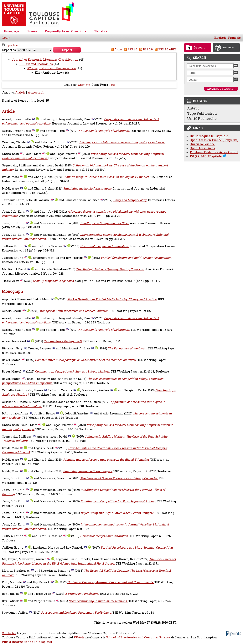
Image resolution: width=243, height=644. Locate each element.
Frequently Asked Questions (65, 31)
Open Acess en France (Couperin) (214, 140)
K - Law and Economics (36, 64)
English (220, 38)
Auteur (193, 108)
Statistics (101, 31)
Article (20, 92)
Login (6, 38)
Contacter (9, 633)
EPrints (79, 637)
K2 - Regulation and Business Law (52, 68)
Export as (9, 50)
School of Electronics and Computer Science (138, 637)
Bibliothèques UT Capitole (209, 136)
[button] (67, 50)
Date (112, 85)
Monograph (36, 92)
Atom (116, 49)
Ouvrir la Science (202, 144)
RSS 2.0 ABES (165, 49)
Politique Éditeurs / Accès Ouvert (214, 152)
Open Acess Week (203, 148)
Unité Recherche (202, 119)
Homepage (11, 31)
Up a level (11, 45)
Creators (84, 85)
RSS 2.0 (145, 49)
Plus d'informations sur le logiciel (27, 642)
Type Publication (202, 113)
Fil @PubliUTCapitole (206, 156)
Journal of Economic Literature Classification (45, 60)
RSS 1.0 (130, 49)
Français (234, 38)
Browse (32, 31)
